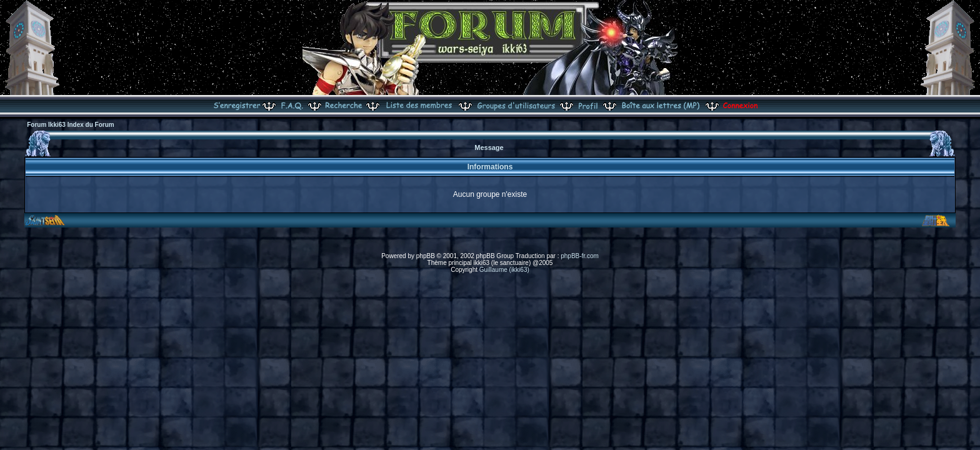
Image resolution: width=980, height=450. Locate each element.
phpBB (426, 256)
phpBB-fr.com (580, 256)
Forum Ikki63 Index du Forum (70, 125)
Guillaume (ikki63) (504, 270)
